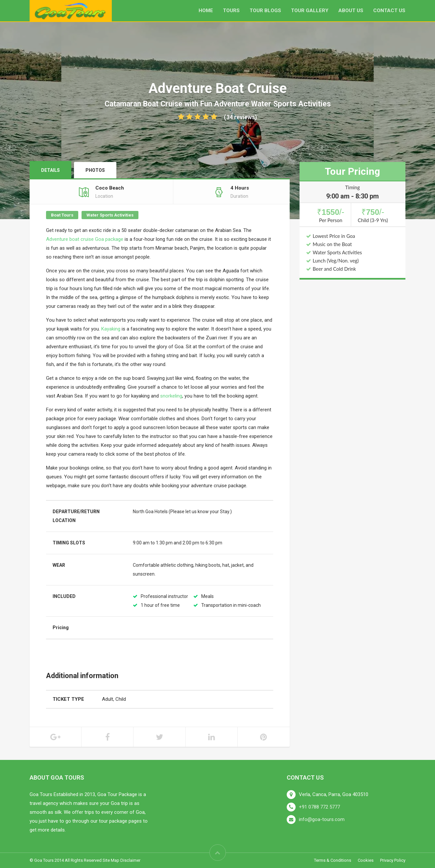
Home (206, 11)
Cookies (366, 860)
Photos (95, 170)
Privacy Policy (393, 860)
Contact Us (389, 11)
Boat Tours (62, 215)
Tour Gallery (310, 11)
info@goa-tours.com (322, 819)
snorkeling (171, 396)
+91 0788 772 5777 (319, 807)
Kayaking (111, 329)
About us (351, 11)
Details (50, 170)
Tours (231, 11)
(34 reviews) (217, 117)
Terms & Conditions (333, 860)
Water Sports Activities (110, 215)
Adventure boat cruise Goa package (85, 239)
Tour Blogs (265, 11)
